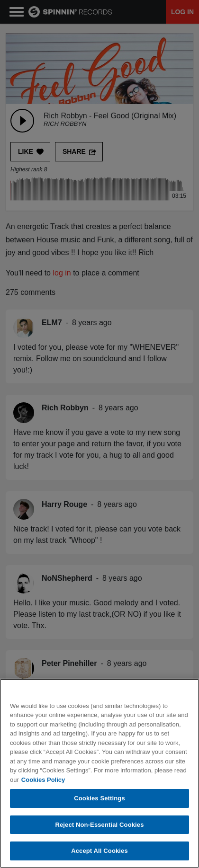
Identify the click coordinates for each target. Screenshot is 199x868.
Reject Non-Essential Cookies (99, 825)
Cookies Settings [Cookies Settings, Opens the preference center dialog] (99, 799)
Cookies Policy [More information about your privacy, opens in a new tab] (43, 780)
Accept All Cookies (99, 852)
